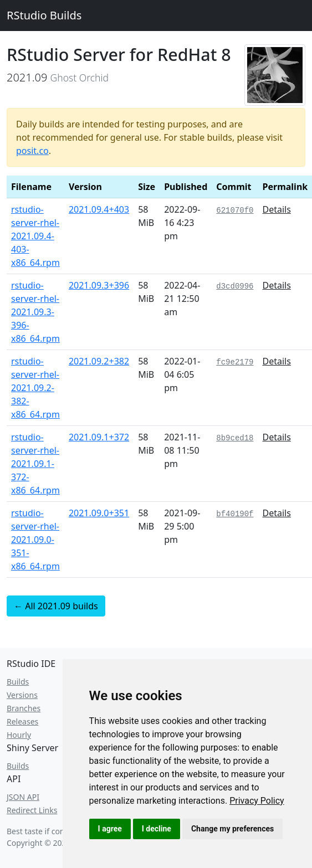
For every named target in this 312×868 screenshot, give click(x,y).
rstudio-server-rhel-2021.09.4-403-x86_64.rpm (35, 236)
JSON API (23, 797)
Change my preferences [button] (232, 829)
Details (277, 209)
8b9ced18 (235, 438)
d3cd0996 (235, 286)
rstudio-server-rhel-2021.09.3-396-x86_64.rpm (35, 312)
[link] (257, 801)
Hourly (19, 735)
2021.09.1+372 (99, 437)
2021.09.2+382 (99, 361)
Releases (22, 721)
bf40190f (235, 514)
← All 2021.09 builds (56, 606)
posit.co (32, 151)
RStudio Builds (44, 15)
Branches (24, 708)
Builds (18, 682)
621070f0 (235, 210)
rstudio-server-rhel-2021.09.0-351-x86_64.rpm (35, 540)
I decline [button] (157, 829)
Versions (22, 695)
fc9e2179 (235, 362)
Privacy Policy (257, 801)
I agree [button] (110, 829)
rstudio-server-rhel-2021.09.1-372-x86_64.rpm (35, 464)
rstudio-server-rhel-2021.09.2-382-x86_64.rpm (35, 388)
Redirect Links (32, 810)
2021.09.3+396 (99, 285)
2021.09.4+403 (99, 209)
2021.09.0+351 (99, 513)
